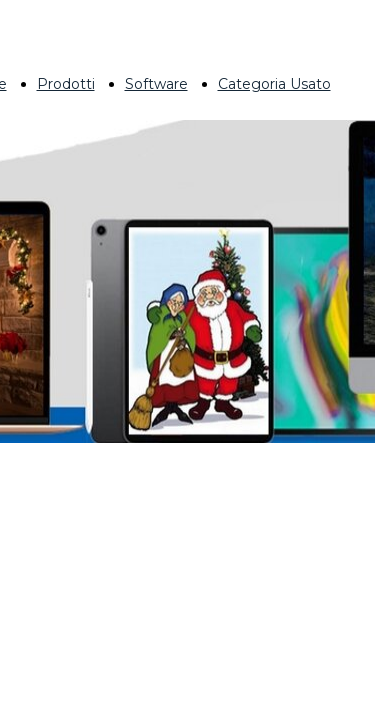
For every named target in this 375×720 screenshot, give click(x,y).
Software (156, 84)
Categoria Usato (274, 84)
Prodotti (66, 84)
